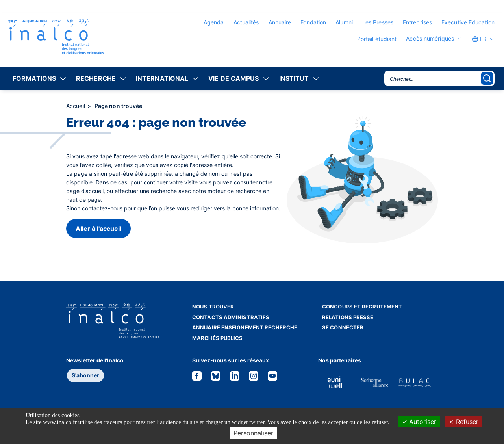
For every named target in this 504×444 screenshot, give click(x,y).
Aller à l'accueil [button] (98, 229)
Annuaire (280, 22)
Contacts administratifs (231, 317)
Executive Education (468, 22)
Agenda (214, 22)
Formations (34, 78)
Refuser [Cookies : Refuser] (463, 422)
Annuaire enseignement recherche (245, 327)
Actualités (246, 22)
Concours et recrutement (362, 307)
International (162, 78)
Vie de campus (233, 78)
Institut (294, 78)
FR (479, 39)
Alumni (344, 22)
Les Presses (378, 22)
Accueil (76, 106)
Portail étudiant (377, 39)
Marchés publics (218, 338)
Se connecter (343, 327)
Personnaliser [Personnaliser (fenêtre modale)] (253, 433)
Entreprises (417, 22)
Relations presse (348, 317)
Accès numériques (430, 39)
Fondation (313, 22)
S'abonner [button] (85, 375)
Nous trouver (213, 307)
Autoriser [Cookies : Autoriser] (419, 422)
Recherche (96, 78)
